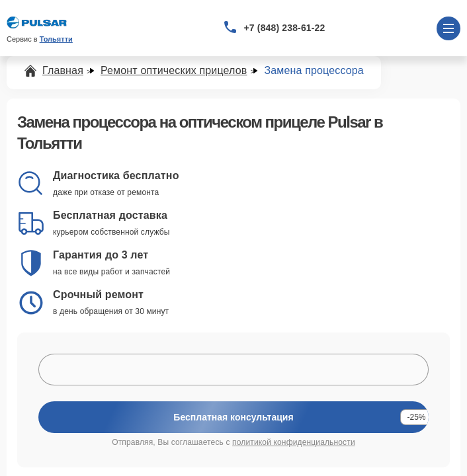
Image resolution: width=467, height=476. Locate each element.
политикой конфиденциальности (294, 442)
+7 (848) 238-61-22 (285, 28)
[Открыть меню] (448, 28)
